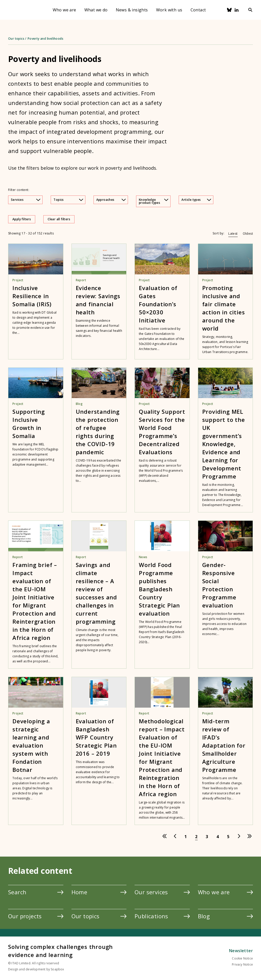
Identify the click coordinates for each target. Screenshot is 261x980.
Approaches (111, 200)
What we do (96, 10)
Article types (196, 200)
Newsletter (241, 951)
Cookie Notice (242, 958)
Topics (68, 200)
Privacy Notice (242, 964)
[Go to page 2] (196, 837)
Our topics (16, 39)
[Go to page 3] (207, 837)
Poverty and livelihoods (45, 39)
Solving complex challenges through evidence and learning (60, 951)
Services (26, 200)
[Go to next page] (239, 837)
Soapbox (57, 969)
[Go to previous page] (175, 837)
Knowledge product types (154, 201)
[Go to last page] (250, 837)
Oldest (248, 234)
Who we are (64, 10)
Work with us (169, 10)
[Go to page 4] (218, 837)
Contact (198, 10)
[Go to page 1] (186, 837)
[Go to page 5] (228, 837)
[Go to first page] (164, 837)
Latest (233, 234)
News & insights (132, 10)
